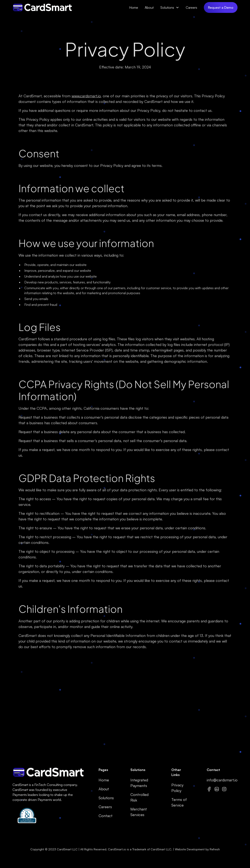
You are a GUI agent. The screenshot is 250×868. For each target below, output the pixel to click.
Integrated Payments (139, 783)
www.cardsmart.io (86, 97)
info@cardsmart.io (222, 780)
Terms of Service (179, 802)
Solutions (167, 7)
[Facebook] (209, 789)
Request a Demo (221, 7)
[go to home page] (47, 772)
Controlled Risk (139, 797)
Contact (106, 816)
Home (134, 7)
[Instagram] (224, 789)
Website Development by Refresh (197, 849)
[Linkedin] (217, 789)
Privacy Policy (177, 788)
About (149, 7)
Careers (191, 7)
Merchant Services (139, 812)
